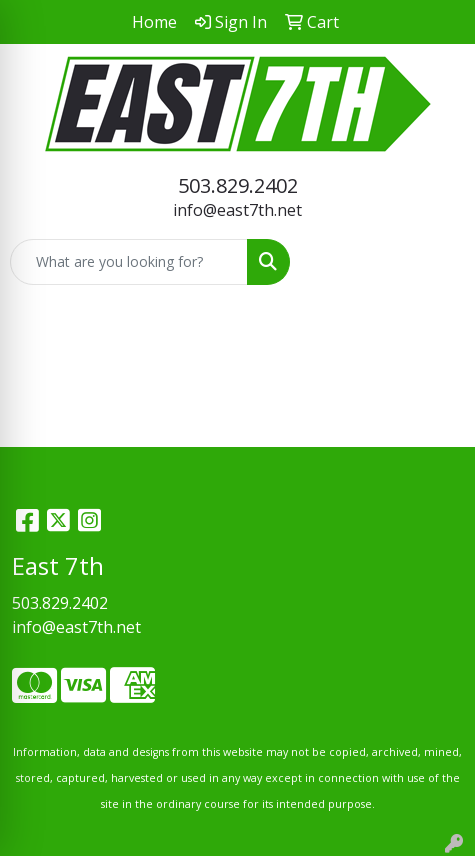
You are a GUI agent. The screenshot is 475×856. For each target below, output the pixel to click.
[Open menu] (435, 262)
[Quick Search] (129, 262)
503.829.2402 (238, 185)
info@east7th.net (237, 210)
